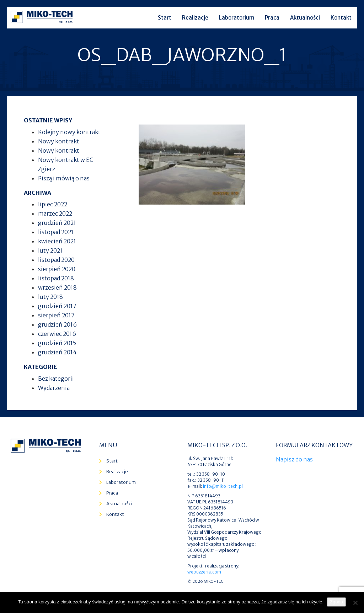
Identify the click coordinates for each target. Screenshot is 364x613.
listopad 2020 (56, 260)
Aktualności (305, 18)
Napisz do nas (294, 459)
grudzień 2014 (57, 352)
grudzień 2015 (57, 343)
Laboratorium (237, 18)
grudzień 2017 (57, 306)
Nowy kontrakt (59, 141)
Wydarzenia (54, 388)
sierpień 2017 (56, 315)
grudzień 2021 (57, 223)
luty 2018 (50, 297)
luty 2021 (50, 250)
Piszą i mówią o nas (64, 178)
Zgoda (336, 602)
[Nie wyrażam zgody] (355, 603)
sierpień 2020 (57, 269)
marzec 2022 (55, 213)
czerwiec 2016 (57, 334)
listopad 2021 (56, 232)
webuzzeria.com (204, 572)
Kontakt (341, 18)
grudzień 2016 (57, 324)
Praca (272, 18)
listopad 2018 (56, 278)
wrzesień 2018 (57, 287)
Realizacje (195, 18)
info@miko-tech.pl (223, 486)
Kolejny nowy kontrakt (69, 132)
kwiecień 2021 (57, 241)
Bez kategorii (56, 379)
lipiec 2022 (53, 204)
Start (165, 18)
